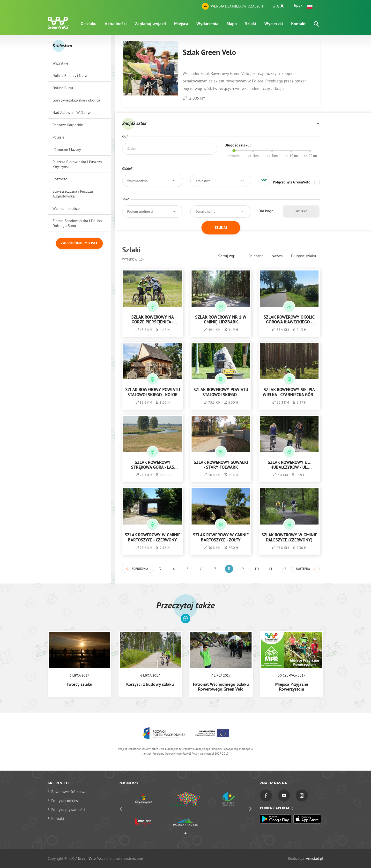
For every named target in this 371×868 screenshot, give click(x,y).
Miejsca (181, 24)
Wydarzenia (207, 24)
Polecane (256, 256)
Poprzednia (140, 569)
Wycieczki (274, 24)
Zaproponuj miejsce (79, 243)
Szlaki (251, 24)
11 (270, 569)
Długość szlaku (304, 256)
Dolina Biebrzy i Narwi (70, 75)
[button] (312, 6)
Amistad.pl (315, 858)
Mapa (232, 24)
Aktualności (116, 24)
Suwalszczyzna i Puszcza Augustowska (73, 194)
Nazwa (277, 256)
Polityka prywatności (68, 810)
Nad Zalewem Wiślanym (72, 112)
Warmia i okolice (66, 208)
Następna (303, 569)
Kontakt (298, 24)
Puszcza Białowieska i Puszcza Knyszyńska (77, 164)
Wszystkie (60, 63)
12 (284, 569)
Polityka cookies (65, 801)
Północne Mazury (67, 149)
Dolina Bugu (63, 88)
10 (257, 569)
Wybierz (301, 212)
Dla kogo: (267, 211)
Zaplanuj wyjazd (150, 24)
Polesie (58, 137)
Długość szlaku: (237, 146)
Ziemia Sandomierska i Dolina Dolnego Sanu (77, 223)
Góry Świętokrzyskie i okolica (76, 100)
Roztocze (60, 179)
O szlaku (89, 24)
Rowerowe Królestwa (69, 792)
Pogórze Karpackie (68, 125)
